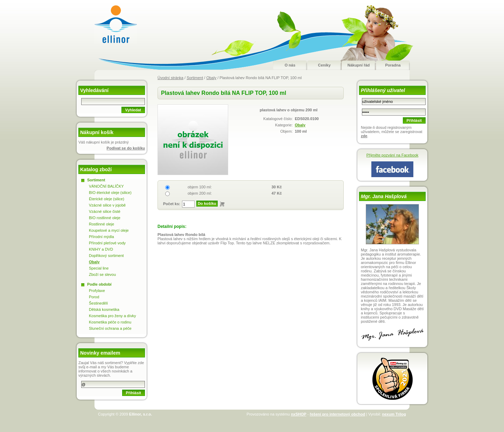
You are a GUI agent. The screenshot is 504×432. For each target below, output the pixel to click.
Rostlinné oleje (101, 224)
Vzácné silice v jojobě (107, 205)
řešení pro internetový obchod (337, 414)
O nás (290, 65)
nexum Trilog (394, 414)
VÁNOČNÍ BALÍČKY (106, 186)
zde (364, 136)
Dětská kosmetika (104, 309)
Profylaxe (97, 291)
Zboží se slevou (102, 274)
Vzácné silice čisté (105, 211)
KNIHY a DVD (101, 249)
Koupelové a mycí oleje (109, 230)
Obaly (211, 78)
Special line (99, 268)
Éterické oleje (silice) (107, 199)
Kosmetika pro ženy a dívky (113, 316)
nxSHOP (299, 414)
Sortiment (195, 78)
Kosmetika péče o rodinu (110, 322)
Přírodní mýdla (101, 237)
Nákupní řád (359, 65)
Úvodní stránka (170, 78)
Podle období (99, 284)
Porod (94, 297)
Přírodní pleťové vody (107, 243)
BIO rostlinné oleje (105, 218)
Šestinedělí (98, 303)
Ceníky (324, 65)
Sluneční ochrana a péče (110, 328)
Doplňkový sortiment (106, 256)
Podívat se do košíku (126, 148)
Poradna (393, 65)
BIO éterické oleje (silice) (110, 193)
